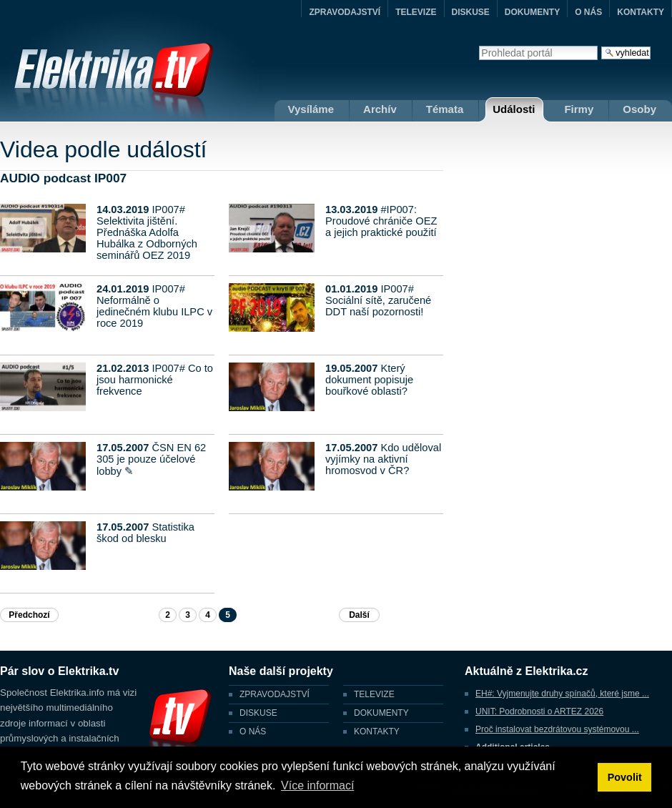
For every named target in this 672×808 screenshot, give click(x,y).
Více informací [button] (317, 785)
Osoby (639, 109)
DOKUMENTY (532, 12)
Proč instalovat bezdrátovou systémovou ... (557, 729)
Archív (380, 109)
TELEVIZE (416, 12)
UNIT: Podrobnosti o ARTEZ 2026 (539, 711)
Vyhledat (479, 45)
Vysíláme (311, 109)
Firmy (579, 109)
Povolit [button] (625, 777)
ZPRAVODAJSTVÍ (345, 12)
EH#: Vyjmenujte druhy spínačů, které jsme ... (562, 694)
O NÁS (588, 12)
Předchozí (29, 615)
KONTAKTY (641, 12)
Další (359, 615)
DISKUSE (471, 12)
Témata (445, 109)
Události (514, 109)
